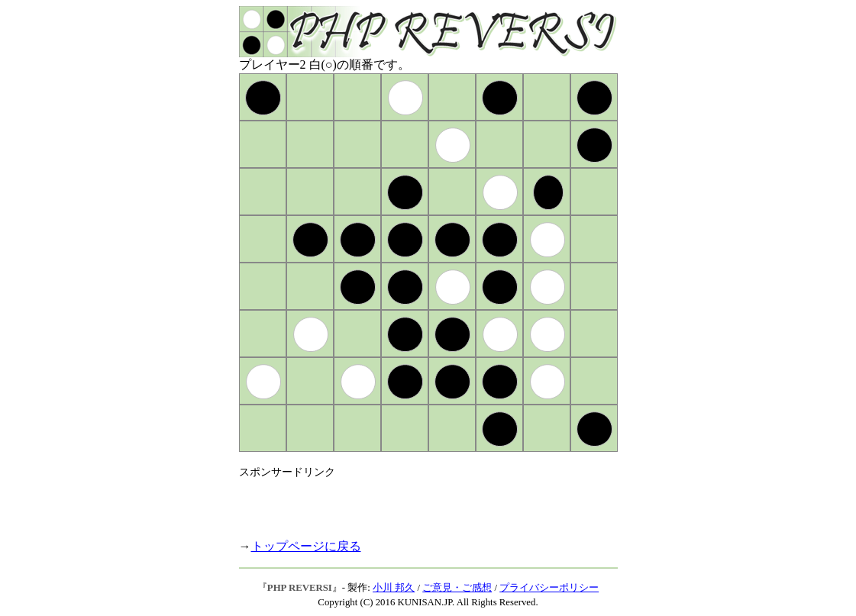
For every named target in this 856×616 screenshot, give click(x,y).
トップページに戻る (306, 546)
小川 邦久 (394, 588)
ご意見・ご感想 (457, 588)
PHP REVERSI (300, 588)
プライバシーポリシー (549, 588)
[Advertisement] (418, 502)
